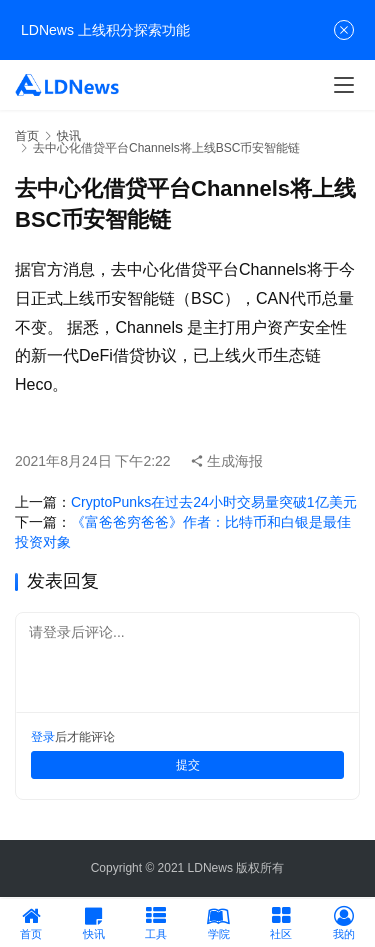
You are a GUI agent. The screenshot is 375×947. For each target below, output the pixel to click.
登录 (43, 737)
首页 (27, 136)
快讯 (69, 136)
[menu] (344, 85)
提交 (188, 765)
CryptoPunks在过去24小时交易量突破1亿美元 (214, 502)
